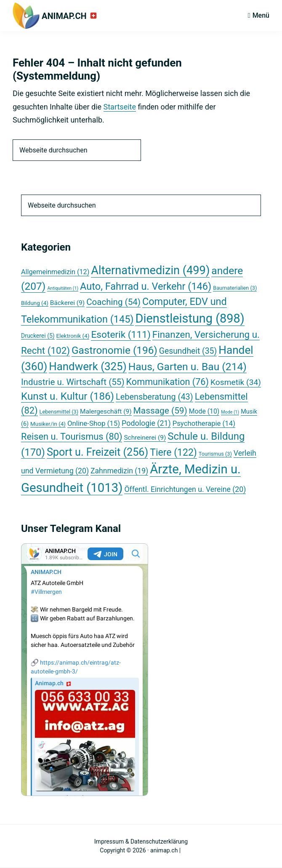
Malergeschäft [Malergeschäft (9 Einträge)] (106, 411)
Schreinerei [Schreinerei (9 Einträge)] (145, 438)
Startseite (120, 107)
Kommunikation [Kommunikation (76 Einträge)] (168, 382)
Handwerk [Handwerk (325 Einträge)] (88, 366)
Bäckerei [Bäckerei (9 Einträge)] (67, 303)
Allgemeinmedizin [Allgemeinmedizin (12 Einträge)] (55, 272)
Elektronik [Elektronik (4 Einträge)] (73, 336)
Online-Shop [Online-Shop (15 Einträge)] (94, 423)
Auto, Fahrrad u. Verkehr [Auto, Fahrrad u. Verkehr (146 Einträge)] (146, 286)
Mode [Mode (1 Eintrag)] (230, 412)
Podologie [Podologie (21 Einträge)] (146, 423)
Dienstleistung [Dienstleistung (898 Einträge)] (190, 318)
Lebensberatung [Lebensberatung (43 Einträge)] (154, 397)
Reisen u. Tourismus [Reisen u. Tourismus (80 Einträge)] (72, 437)
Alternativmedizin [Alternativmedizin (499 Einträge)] (150, 270)
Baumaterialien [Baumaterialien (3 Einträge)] (235, 288)
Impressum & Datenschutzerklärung (141, 841)
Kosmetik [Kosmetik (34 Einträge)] (236, 382)
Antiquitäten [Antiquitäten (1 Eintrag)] (63, 288)
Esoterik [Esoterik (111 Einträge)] (121, 335)
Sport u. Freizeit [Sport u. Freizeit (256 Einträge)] (97, 452)
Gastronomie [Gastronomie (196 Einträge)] (114, 350)
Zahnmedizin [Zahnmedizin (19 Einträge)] (119, 471)
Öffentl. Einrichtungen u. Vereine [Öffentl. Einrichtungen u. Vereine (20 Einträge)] (185, 489)
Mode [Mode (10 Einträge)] (204, 411)
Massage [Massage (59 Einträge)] (160, 411)
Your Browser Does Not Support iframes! (85, 670)
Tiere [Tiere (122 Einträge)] (173, 453)
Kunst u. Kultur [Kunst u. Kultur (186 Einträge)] (68, 396)
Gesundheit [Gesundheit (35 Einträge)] (188, 351)
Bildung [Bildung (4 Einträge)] (35, 303)
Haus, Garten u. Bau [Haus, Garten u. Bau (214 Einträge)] (188, 367)
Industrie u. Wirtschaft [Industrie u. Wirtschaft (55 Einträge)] (73, 382)
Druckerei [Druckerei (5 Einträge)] (38, 336)
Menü (261, 15)
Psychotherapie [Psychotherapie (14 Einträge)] (204, 423)
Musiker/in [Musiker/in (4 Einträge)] (48, 424)
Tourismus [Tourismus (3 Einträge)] (215, 454)
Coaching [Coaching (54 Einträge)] (113, 302)
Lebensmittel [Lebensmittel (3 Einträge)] (59, 412)
